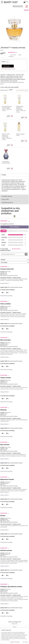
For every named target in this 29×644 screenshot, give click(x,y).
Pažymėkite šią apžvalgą (6, 296)
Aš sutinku (25, 642)
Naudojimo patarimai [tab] (7, 196)
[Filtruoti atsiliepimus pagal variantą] (14, 263)
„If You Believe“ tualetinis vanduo (6, 162)
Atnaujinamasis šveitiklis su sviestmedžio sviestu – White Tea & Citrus (21, 109)
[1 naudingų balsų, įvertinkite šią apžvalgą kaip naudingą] (3, 366)
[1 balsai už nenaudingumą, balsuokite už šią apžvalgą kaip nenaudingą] (7, 504)
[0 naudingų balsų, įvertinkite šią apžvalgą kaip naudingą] (3, 329)
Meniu (2, 2)
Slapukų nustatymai (15, 642)
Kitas (15, 627)
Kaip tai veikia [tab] (5, 199)
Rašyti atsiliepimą (14, 227)
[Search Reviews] (14, 254)
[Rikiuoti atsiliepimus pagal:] (14, 260)
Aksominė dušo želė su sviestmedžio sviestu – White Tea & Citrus (7, 109)
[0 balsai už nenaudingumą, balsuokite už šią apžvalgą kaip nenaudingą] (7, 293)
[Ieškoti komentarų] (26, 254)
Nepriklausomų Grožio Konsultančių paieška (18, 6)
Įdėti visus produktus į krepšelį (22, 90)
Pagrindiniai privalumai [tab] (7, 203)
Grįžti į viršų (14, 624)
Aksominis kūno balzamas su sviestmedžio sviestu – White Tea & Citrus (7, 137)
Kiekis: (4, 62)
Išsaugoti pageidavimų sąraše (9, 69)
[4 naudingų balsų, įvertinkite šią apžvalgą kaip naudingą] (3, 293)
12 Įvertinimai (13, 55)
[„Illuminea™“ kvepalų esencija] (14, 27)
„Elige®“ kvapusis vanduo (20, 135)
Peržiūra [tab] (4, 175)
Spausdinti (26, 10)
